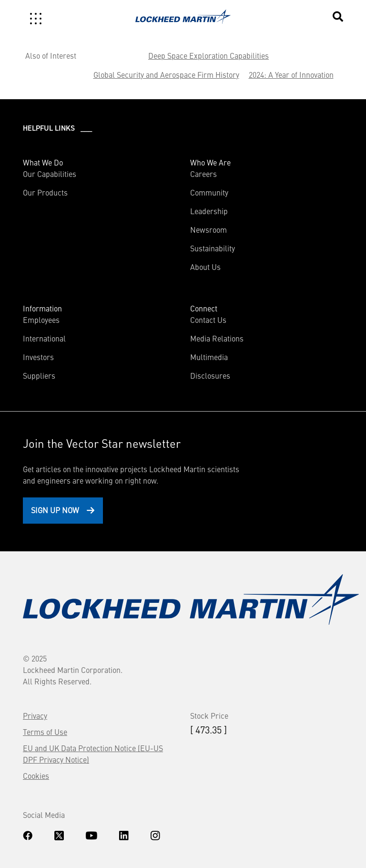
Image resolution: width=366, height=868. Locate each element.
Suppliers (39, 375)
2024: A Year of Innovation (291, 74)
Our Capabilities (50, 174)
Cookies (36, 775)
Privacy (35, 715)
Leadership (209, 211)
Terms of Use (45, 732)
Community (209, 192)
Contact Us (208, 320)
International (44, 338)
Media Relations (217, 338)
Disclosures (210, 375)
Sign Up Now (55, 510)
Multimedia (209, 357)
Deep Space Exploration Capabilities (208, 55)
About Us (205, 267)
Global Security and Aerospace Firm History (166, 74)
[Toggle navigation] (36, 19)
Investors (38, 357)
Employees (41, 320)
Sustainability (213, 248)
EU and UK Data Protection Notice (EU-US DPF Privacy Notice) (93, 754)
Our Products (45, 192)
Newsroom (208, 229)
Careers (203, 174)
